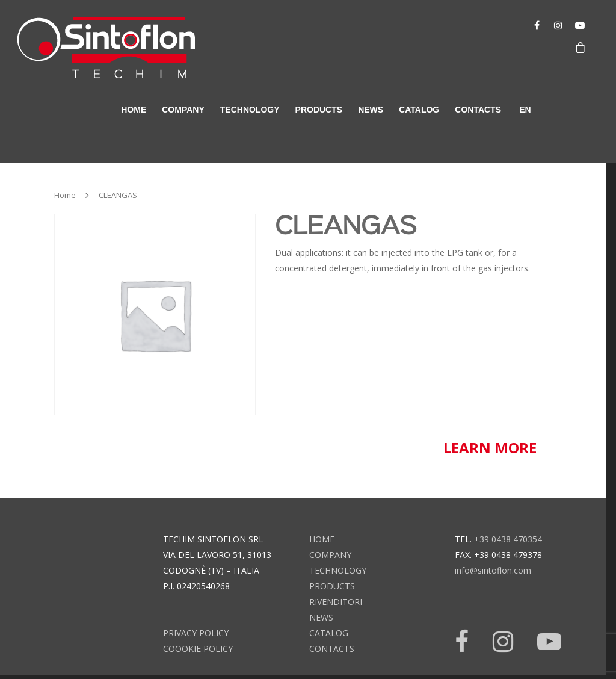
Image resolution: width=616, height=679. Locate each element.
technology (250, 110)
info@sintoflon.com (493, 570)
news (371, 110)
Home (65, 195)
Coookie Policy (198, 649)
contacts (478, 110)
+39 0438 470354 (508, 539)
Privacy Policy (196, 633)
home (134, 110)
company (183, 110)
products (319, 110)
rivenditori (336, 602)
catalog (419, 110)
